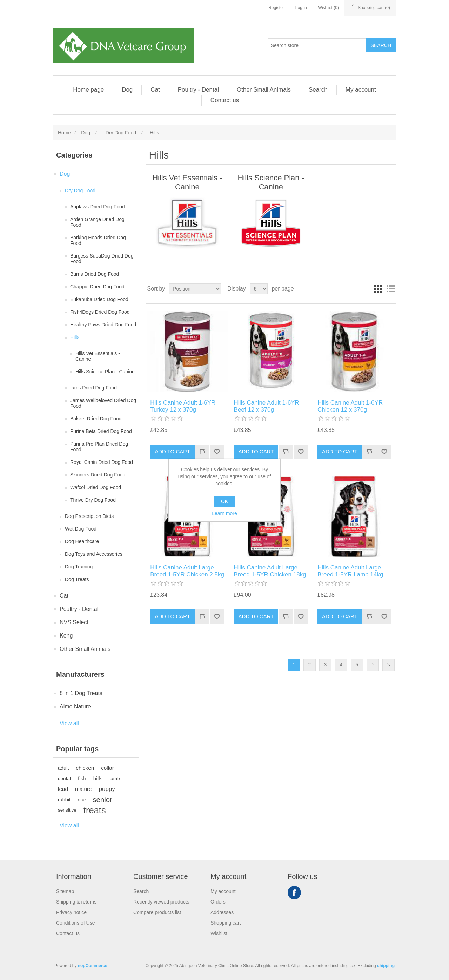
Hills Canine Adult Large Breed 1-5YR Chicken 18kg (270, 571)
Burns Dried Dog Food (95, 274)
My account (361, 90)
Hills (75, 337)
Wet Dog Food (81, 529)
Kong (66, 636)
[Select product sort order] (195, 289)
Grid (378, 289)
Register (276, 8)
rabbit (64, 800)
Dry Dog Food (80, 191)
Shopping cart (226, 923)
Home (64, 133)
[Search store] (317, 45)
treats (95, 810)
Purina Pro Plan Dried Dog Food (99, 447)
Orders (218, 902)
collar (108, 768)
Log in (301, 8)
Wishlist (219, 933)
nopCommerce (93, 966)
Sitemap (65, 891)
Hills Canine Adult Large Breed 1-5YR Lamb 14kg (350, 571)
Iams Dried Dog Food (93, 388)
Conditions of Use (76, 923)
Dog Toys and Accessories (94, 554)
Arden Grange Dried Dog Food (97, 222)
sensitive (67, 810)
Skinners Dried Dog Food (98, 475)
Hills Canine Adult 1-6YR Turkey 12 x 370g (183, 406)
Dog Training (79, 567)
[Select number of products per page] (259, 289)
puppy (107, 789)
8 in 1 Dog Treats (81, 693)
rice (82, 800)
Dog (127, 90)
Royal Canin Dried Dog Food (102, 462)
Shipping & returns (76, 902)
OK (224, 501)
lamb (115, 778)
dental (64, 778)
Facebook (294, 893)
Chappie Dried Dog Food (97, 287)
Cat (155, 90)
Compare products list (157, 912)
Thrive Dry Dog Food (93, 500)
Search (318, 90)
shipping (386, 966)
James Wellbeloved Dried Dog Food (103, 403)
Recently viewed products (161, 902)
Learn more (224, 513)
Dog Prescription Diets (89, 516)
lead (63, 789)
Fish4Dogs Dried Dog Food (100, 312)
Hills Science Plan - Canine (105, 372)
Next (373, 665)
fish (82, 778)
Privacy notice (71, 912)
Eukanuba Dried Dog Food (99, 299)
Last (388, 665)
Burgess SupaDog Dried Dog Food (102, 259)
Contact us (225, 100)
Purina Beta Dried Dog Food (101, 431)
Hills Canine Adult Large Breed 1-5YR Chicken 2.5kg (187, 571)
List (390, 289)
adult (63, 768)
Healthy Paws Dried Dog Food (103, 325)
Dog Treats (77, 579)
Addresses (222, 912)
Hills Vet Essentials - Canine (98, 356)
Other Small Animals (264, 90)
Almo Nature (75, 706)
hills (98, 778)
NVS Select (74, 622)
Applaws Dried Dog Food (98, 207)
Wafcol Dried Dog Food (96, 487)
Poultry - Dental (198, 90)
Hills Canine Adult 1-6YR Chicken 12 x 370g (350, 406)
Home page (88, 90)
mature (83, 789)
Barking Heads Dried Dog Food (98, 240)
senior (102, 800)
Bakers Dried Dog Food (96, 419)
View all (69, 723)
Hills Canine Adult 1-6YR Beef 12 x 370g (267, 406)
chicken (85, 768)
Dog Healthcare (82, 541)
